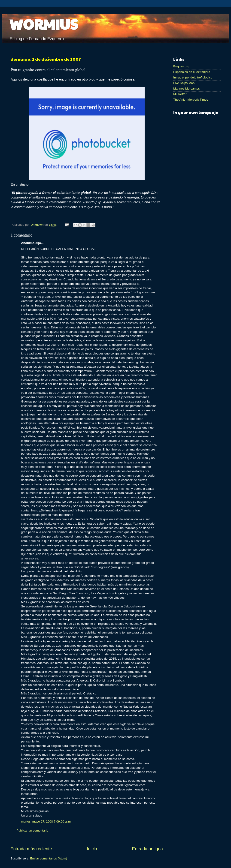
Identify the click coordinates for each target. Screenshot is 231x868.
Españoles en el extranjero (192, 72)
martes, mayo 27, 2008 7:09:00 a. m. (46, 821)
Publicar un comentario (32, 830)
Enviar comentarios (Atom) (49, 858)
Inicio (92, 849)
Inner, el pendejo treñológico (193, 77)
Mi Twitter (180, 94)
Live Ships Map (184, 83)
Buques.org (181, 66)
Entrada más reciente (31, 849)
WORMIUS (44, 24)
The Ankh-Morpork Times (191, 100)
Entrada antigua (147, 849)
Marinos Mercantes (187, 89)
